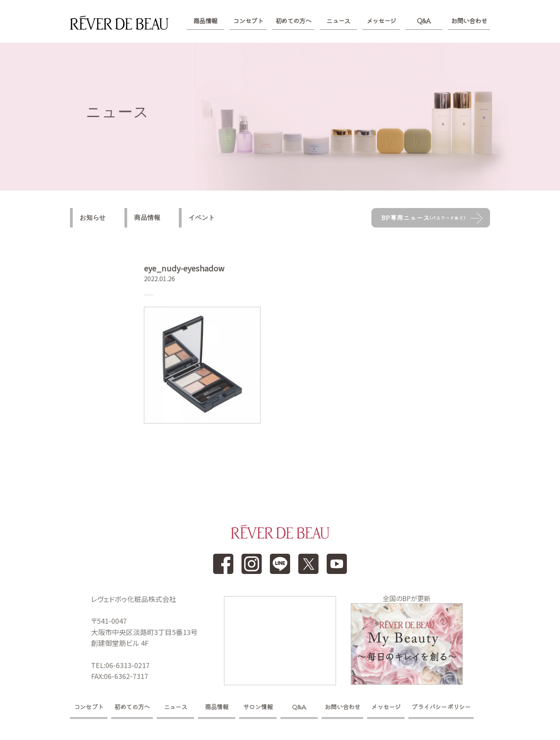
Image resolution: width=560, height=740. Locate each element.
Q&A (424, 21)
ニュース (338, 21)
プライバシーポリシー (441, 707)
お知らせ (93, 218)
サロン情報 (258, 707)
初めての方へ (293, 21)
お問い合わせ (469, 21)
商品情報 (205, 21)
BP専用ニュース (423, 217)
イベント (202, 218)
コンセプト (248, 21)
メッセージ (381, 21)
